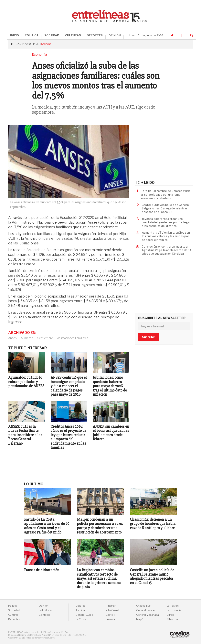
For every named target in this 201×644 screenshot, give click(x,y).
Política (13, 606)
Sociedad (46, 44)
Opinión (44, 606)
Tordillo (80, 610)
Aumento (27, 338)
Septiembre (45, 338)
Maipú (140, 619)
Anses (12, 338)
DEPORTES (95, 35)
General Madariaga (148, 615)
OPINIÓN (115, 35)
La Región (173, 606)
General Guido (84, 615)
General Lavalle (145, 610)
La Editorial (46, 610)
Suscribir (149, 337)
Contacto (45, 615)
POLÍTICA (32, 35)
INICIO (15, 35)
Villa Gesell (112, 610)
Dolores (80, 606)
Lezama (110, 619)
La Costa (81, 619)
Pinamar (111, 606)
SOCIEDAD (52, 35)
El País (170, 615)
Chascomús (143, 606)
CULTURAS (73, 35)
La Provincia (174, 610)
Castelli (110, 615)
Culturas (13, 615)
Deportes (14, 619)
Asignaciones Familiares (73, 338)
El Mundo (172, 619)
